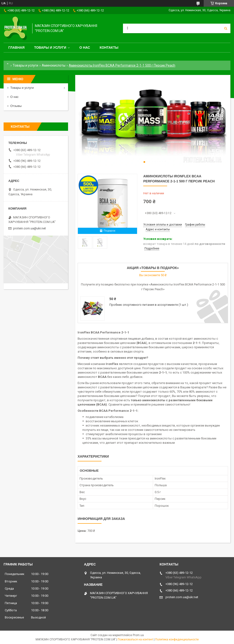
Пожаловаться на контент (135, 639)
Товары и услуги (50, 48)
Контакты (109, 48)
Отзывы (16, 106)
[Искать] (226, 28)
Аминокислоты (54, 65)
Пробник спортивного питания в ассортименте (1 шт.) (149, 305)
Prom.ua (138, 635)
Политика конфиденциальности (177, 639)
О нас (85, 48)
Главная (16, 48)
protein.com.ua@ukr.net (29, 228)
